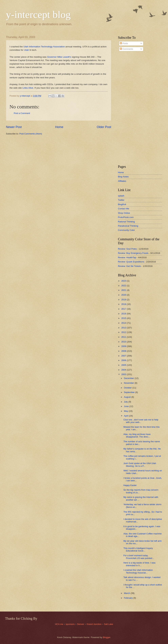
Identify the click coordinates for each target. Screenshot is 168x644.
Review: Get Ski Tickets (129, 266)
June (127, 406)
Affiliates (122, 181)
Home (59, 127)
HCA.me (59, 624)
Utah (27, 50)
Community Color (126, 230)
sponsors (70, 624)
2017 (124, 309)
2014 (124, 323)
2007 (124, 356)
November (129, 383)
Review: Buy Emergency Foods (133, 253)
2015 (124, 318)
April (126, 416)
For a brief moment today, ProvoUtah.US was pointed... (139, 557)
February (129, 598)
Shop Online (124, 213)
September (130, 392)
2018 (124, 304)
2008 (124, 351)
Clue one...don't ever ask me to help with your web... (141, 421)
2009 (124, 346)
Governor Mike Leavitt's (59, 57)
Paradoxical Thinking (128, 226)
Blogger (107, 637)
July (126, 402)
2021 (124, 290)
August (128, 397)
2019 (124, 300)
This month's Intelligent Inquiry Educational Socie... (138, 549)
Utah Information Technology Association (44, 47)
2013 (124, 328)
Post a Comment (22, 113)
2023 (124, 281)
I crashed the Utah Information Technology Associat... (138, 571)
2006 (124, 360)
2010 (124, 342)
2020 (124, 295)
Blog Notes (123, 177)
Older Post (104, 127)
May (126, 411)
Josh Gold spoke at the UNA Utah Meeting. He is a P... (140, 465)
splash (121, 196)
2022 (124, 286)
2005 (124, 365)
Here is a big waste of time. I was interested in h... (139, 564)
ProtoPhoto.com (126, 217)
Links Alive (28, 88)
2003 (124, 374)
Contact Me (124, 209)
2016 (124, 314)
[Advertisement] (128, 108)
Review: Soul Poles (127, 249)
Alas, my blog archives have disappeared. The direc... (137, 435)
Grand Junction (94, 624)
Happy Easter (130, 485)
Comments (126, 49)
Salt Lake (108, 624)
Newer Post (14, 127)
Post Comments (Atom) (31, 134)
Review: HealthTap (127, 257)
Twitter (121, 200)
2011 (124, 337)
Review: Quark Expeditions (131, 262)
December (129, 378)
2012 (124, 332)
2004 (124, 370)
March (127, 593)
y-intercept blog (38, 15)
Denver (81, 624)
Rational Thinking (126, 222)
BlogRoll (122, 204)
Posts (124, 43)
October (128, 388)
